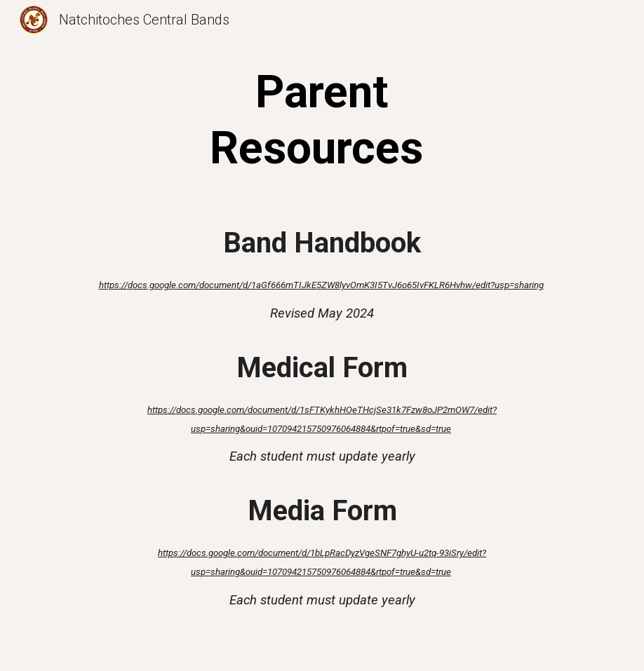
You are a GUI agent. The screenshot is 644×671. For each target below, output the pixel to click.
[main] (322, 121)
